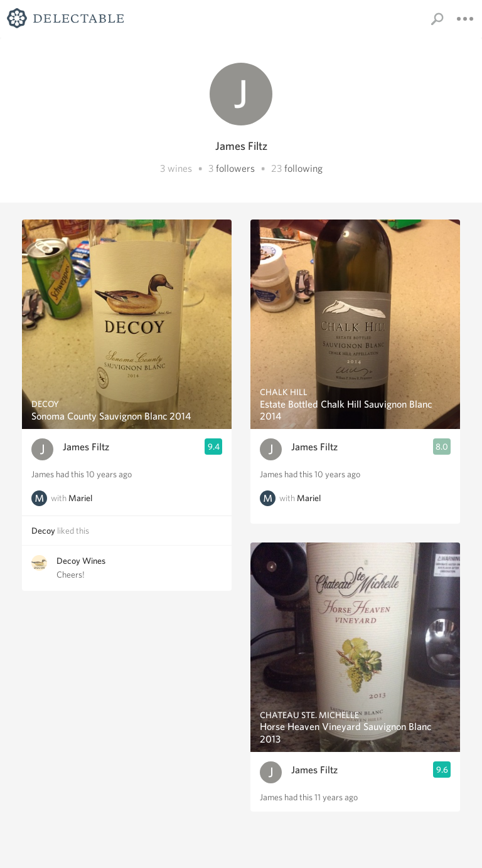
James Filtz (86, 447)
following (303, 168)
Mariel (80, 498)
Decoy (43, 531)
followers (235, 168)
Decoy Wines (81, 561)
